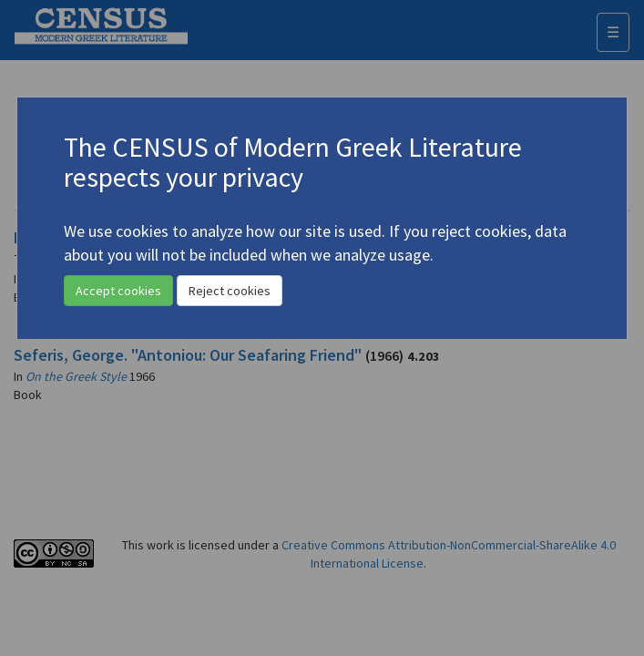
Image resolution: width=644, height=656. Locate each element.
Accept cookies (118, 291)
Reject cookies (230, 291)
